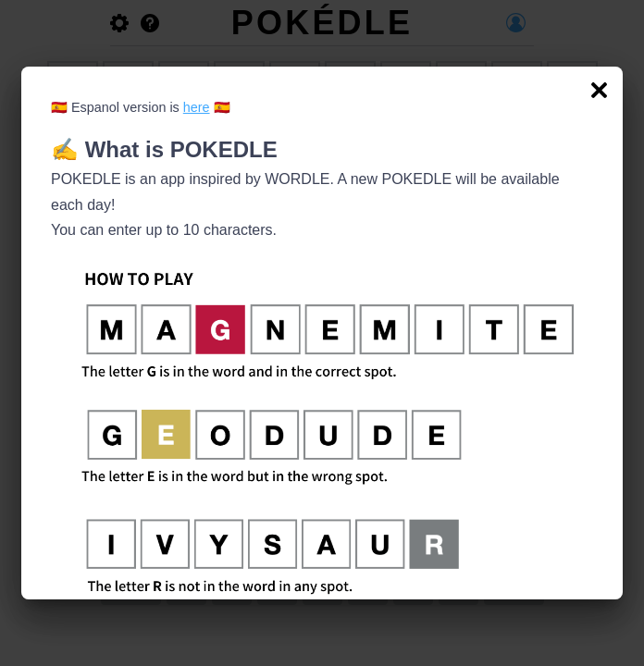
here (197, 107)
